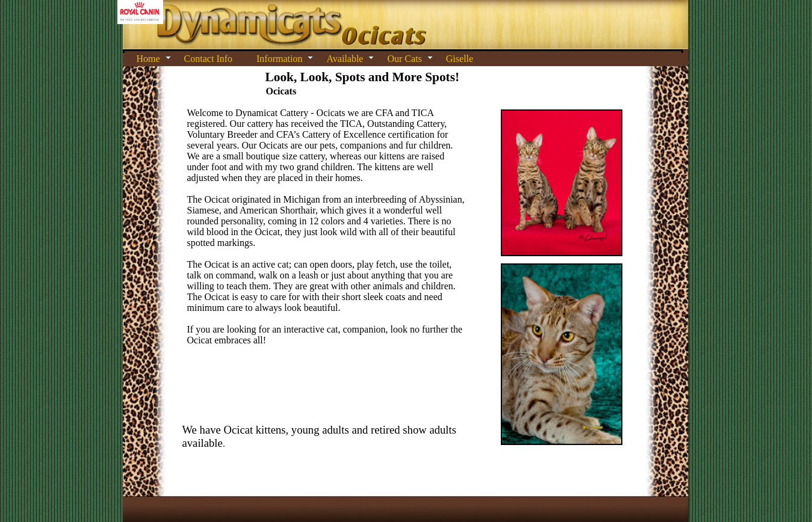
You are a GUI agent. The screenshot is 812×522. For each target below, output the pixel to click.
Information (279, 59)
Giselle (460, 59)
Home (148, 59)
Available (345, 59)
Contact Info (208, 59)
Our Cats (404, 59)
